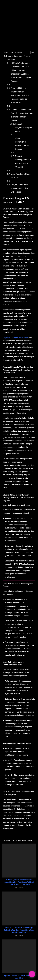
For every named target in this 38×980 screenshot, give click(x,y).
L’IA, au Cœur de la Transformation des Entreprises (17, 183)
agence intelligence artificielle (16, 316)
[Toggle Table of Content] (4, 66)
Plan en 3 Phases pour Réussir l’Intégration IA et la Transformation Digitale (19, 123)
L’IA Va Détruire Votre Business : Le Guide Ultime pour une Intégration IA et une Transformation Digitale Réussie (20, 87)
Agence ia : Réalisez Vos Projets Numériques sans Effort (19, 929)
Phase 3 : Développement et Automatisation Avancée (20, 157)
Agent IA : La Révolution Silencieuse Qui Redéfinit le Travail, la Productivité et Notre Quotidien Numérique (19, 882)
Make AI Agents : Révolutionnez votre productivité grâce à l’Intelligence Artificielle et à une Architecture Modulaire (19, 834)
